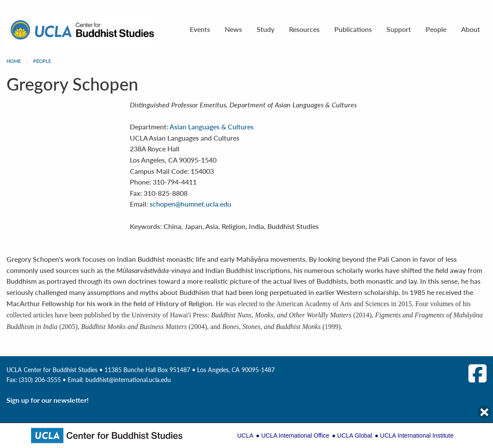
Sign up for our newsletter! (48, 400)
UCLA (245, 435)
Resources (304, 29)
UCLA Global (355, 435)
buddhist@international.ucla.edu (128, 379)
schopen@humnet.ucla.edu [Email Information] (190, 204)
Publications (353, 29)
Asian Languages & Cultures (212, 127)
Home (14, 61)
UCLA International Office (295, 435)
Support (399, 29)
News (233, 29)
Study (265, 29)
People (436, 29)
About (471, 29)
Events (200, 29)
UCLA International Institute (417, 435)
